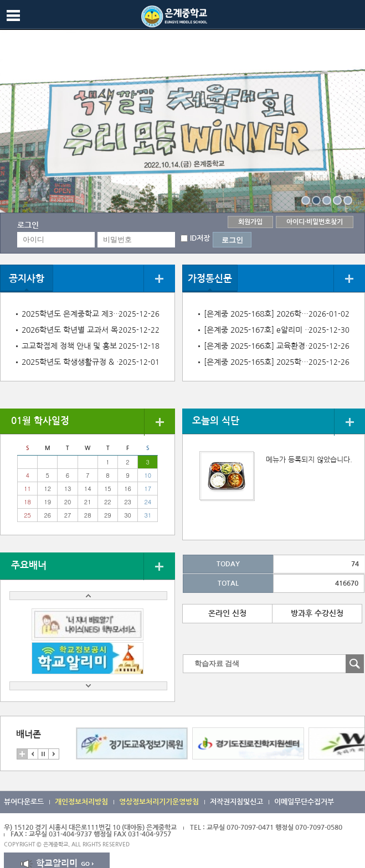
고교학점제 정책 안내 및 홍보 (69, 346)
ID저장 (200, 238)
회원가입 (250, 222)
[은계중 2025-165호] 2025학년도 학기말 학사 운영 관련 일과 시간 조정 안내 (259, 362)
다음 (54, 754)
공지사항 (27, 279)
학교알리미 (57, 863)
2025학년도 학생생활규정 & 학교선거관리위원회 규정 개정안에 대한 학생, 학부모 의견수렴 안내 (74, 362)
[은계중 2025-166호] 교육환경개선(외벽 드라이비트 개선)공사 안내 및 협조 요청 (259, 346)
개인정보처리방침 (81, 802)
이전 (33, 754)
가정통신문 (210, 279)
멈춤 (43, 754)
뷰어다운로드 (24, 802)
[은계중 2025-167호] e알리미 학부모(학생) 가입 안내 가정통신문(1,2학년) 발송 (259, 330)
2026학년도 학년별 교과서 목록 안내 (74, 330)
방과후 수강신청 (317, 613)
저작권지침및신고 (237, 802)
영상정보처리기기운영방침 (159, 802)
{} (306, 200)
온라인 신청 (227, 613)
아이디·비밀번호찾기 (315, 222)
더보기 (159, 279)
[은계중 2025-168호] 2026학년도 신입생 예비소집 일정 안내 (259, 314)
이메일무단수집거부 (304, 802)
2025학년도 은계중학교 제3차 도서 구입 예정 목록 (74, 314)
